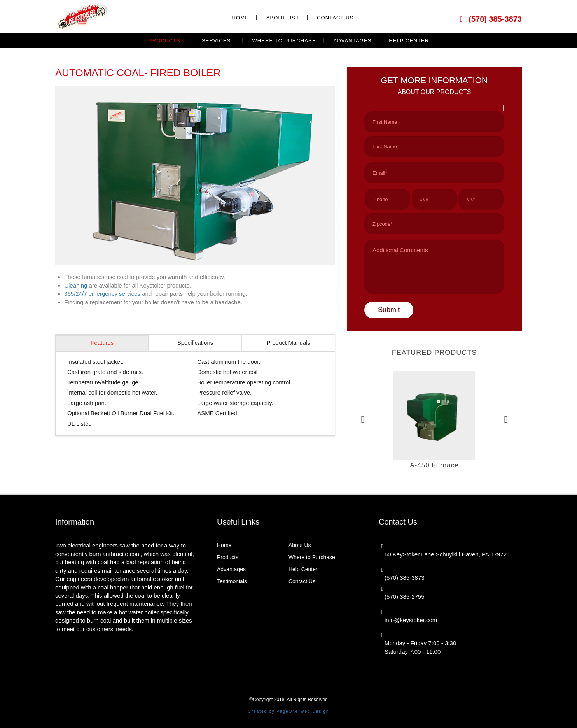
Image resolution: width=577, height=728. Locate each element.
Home (224, 545)
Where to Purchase (312, 557)
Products (228, 557)
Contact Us (302, 581)
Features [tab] (102, 343)
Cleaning (76, 285)
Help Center (303, 569)
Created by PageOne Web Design (288, 711)
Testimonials (232, 581)
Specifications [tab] (195, 343)
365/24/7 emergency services (102, 294)
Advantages (231, 569)
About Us (300, 545)
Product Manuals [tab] (289, 343)
